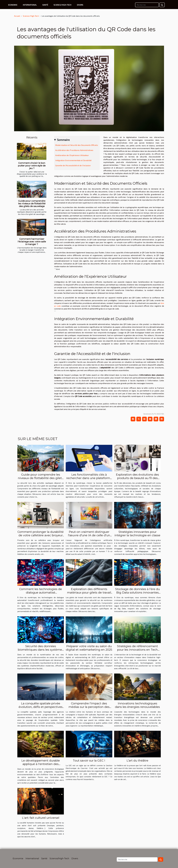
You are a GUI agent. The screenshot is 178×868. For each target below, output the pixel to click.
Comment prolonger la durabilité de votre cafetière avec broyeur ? (41, 535)
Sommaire (63, 140)
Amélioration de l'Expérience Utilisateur (72, 155)
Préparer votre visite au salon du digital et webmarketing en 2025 (89, 648)
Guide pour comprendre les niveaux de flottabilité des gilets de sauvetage (32, 204)
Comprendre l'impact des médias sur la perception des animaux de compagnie (89, 707)
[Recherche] (147, 5)
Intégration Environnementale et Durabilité (73, 160)
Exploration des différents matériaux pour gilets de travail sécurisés (89, 592)
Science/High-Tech (62, 5)
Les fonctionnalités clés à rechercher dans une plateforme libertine (89, 478)
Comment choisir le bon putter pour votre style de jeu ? (32, 166)
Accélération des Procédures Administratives (74, 150)
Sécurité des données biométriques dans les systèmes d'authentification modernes (41, 650)
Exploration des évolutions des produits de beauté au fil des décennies (137, 478)
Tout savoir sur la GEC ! (89, 760)
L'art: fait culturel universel (41, 818)
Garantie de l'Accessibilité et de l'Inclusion (73, 165)
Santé (45, 5)
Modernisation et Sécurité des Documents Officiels (77, 145)
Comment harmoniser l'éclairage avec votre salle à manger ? (32, 242)
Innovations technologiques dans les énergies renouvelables (137, 705)
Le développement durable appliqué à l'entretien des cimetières (41, 764)
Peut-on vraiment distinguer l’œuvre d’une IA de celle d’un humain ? (89, 535)
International (30, 5)
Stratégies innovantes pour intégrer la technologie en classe (137, 533)
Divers (80, 5)
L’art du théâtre (137, 760)
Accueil (17, 16)
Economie (13, 5)
